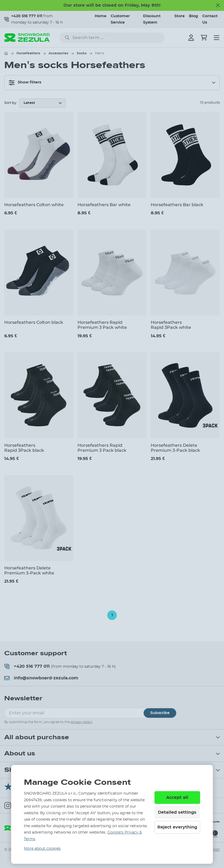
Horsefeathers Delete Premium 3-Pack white (29, 570)
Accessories (58, 53)
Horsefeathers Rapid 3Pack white (171, 325)
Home (101, 16)
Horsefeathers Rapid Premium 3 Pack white (102, 325)
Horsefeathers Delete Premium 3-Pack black (175, 448)
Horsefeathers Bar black (177, 205)
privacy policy (82, 722)
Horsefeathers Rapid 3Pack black (24, 448)
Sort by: (11, 103)
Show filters (25, 83)
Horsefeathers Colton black (34, 322)
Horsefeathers (28, 53)
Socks (82, 53)
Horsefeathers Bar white (104, 205)
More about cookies (42, 849)
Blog (193, 16)
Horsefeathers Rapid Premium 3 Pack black (102, 448)
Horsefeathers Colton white (34, 205)
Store (180, 16)
